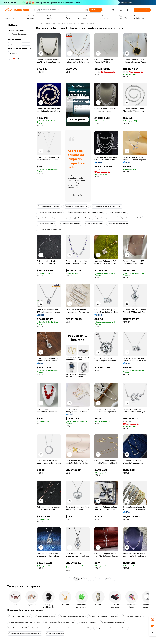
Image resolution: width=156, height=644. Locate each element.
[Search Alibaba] (60, 10)
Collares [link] (91, 23)
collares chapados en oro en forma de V (24, 622)
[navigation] (20, 301)
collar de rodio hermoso (70, 224)
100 (108, 579)
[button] (86, 10)
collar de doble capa (55, 634)
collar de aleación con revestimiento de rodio (85, 212)
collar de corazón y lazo (42, 628)
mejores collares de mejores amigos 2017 (74, 628)
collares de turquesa (94, 224)
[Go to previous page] (71, 579)
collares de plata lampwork (112, 622)
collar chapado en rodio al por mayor (107, 206)
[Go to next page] (113, 579)
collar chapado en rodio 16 (19, 616)
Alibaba (39, 23)
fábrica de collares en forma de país (103, 616)
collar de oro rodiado (46, 224)
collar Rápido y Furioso (132, 616)
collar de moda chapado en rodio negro (53, 218)
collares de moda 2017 (18, 628)
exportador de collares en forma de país (111, 628)
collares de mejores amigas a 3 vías (59, 622)
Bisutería (80, 23)
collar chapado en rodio (107, 218)
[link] (153, 619)
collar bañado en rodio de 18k (50, 229)
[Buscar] (95, 10)
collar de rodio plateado (131, 218)
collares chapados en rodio (49, 206)
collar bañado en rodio (117, 212)
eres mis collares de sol (118, 224)
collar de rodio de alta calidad (50, 212)
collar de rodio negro (83, 218)
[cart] (121, 10)
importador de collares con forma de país (25, 634)
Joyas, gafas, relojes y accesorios (59, 23)
